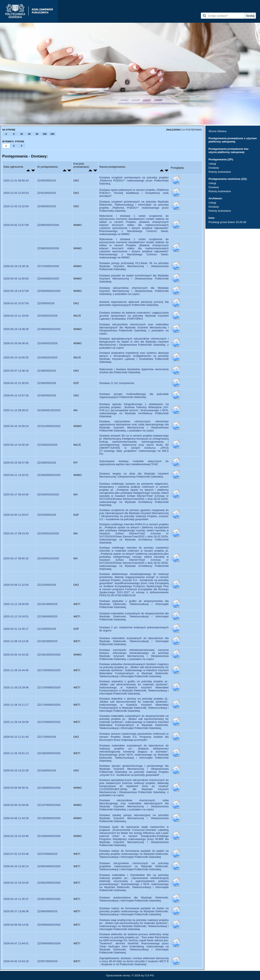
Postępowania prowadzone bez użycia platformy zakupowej (228, 150)
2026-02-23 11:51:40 (16, 737)
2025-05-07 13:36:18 (16, 371)
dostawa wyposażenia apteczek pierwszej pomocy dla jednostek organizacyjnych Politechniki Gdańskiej (134, 303)
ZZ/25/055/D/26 (47, 515)
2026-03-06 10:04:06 (16, 805)
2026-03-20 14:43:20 (16, 655)
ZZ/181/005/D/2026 (49, 655)
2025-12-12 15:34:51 (16, 616)
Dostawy (214, 168)
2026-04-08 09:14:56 (16, 925)
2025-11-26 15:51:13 (16, 753)
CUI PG (149, 975)
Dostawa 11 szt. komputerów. (117, 383)
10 (22, 134)
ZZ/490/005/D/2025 (49, 329)
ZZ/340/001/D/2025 (49, 410)
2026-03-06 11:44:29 (16, 818)
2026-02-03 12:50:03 (16, 279)
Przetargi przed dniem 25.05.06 (227, 222)
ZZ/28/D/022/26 (47, 463)
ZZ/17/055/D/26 (47, 737)
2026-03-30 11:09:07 (16, 515)
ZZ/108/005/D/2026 (49, 836)
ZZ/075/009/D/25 (47, 854)
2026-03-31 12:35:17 (16, 629)
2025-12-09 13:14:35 (16, 641)
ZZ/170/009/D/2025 (49, 722)
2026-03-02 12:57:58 (16, 225)
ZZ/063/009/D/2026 (49, 866)
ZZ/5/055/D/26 (46, 303)
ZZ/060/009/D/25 (47, 911)
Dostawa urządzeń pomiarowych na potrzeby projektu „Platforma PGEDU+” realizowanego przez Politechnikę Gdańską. (134, 181)
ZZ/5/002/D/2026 (47, 316)
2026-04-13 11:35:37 (16, 899)
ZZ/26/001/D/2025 (48, 494)
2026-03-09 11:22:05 (16, 585)
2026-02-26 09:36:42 (16, 343)
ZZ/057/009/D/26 (47, 961)
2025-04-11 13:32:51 (16, 475)
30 (29, 134)
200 (52, 134)
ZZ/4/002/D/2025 (47, 357)
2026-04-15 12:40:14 (16, 866)
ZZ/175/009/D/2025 (49, 687)
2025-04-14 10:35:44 (16, 445)
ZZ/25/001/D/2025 (48, 533)
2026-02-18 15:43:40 (16, 836)
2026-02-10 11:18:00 (16, 316)
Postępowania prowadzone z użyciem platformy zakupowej (233, 140)
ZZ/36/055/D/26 (47, 383)
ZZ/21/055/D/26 (47, 585)
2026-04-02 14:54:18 (16, 961)
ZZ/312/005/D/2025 (49, 426)
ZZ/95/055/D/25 (47, 181)
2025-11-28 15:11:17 (16, 705)
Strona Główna (217, 131)
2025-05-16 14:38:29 (16, 329)
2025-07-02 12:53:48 (16, 854)
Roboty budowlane (220, 172)
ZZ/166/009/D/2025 (49, 753)
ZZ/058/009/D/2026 (49, 943)
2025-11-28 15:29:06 (16, 687)
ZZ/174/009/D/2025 (49, 705)
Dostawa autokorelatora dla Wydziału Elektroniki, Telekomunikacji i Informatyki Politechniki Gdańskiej (134, 899)
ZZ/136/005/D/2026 (49, 818)
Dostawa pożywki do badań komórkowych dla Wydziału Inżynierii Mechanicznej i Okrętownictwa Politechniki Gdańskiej (134, 279)
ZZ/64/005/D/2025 (48, 279)
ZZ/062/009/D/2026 (49, 883)
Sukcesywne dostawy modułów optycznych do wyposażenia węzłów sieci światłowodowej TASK (134, 463)
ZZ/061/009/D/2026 (49, 899)
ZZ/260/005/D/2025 (49, 475)
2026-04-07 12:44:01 (16, 943)
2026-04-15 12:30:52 (16, 383)
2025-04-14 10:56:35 (16, 357)
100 (45, 134)
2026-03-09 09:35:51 (16, 788)
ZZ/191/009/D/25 (47, 604)
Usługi (212, 164)
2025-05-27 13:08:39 (16, 911)
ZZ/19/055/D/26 (47, 629)
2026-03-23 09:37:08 (16, 463)
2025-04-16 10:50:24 (16, 426)
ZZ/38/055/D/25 (47, 371)
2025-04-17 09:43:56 (16, 494)
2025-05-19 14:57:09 (16, 291)
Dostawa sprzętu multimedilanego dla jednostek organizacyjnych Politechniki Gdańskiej (134, 396)
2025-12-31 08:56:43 (16, 181)
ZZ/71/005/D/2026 (48, 266)
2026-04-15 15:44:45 (16, 883)
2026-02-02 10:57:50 (16, 303)
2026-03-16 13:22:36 (16, 770)
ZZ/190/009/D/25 (47, 616)
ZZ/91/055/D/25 (47, 193)
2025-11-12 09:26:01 (16, 410)
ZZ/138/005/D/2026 (49, 788)
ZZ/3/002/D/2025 (47, 445)
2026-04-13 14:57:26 (16, 395)
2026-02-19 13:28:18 (16, 266)
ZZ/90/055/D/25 (47, 206)
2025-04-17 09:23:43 (16, 533)
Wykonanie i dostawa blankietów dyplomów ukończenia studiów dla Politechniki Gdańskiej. (134, 371)
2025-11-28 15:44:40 (16, 670)
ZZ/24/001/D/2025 (48, 558)
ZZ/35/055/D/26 (47, 395)
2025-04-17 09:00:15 (16, 558)
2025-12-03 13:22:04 (16, 206)
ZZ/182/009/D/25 (47, 641)
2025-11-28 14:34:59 (16, 722)
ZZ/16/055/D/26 (47, 770)
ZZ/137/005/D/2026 (49, 805)
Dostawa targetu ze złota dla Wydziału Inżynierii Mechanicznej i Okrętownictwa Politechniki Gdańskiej (134, 475)
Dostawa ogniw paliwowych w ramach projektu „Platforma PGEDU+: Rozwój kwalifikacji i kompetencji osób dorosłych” (134, 193)
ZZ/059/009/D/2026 (49, 925)
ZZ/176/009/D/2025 (49, 670)
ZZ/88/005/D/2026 (48, 225)
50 (37, 134)
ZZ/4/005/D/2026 (47, 343)
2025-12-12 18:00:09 (16, 604)
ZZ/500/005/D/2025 (49, 291)
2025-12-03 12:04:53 (16, 193)
